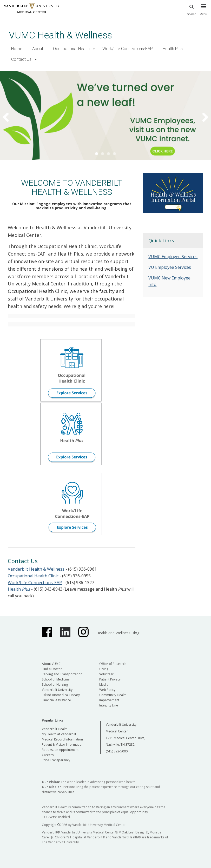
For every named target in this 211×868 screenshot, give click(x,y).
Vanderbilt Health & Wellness (36, 569)
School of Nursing (55, 685)
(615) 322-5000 (117, 751)
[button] (94, 49)
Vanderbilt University (57, 690)
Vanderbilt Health (55, 729)
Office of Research (113, 664)
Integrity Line (109, 705)
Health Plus (173, 49)
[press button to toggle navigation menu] (203, 12)
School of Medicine (56, 679)
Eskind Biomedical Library (61, 695)
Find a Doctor (52, 669)
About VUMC (51, 664)
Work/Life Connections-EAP (128, 49)
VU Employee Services (170, 267)
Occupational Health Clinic (33, 576)
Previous (9, 117)
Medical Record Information (62, 739)
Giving (104, 669)
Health (19, 589)
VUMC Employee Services (173, 257)
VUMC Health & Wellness (60, 35)
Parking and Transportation (62, 674)
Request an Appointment (60, 750)
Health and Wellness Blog (118, 633)
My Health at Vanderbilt (59, 734)
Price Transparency (56, 760)
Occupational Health (71, 49)
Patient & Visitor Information (63, 745)
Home (17, 49)
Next (202, 117)
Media (104, 685)
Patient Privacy (110, 679)
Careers (48, 755)
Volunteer (106, 674)
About (38, 49)
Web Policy (107, 690)
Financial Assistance (56, 700)
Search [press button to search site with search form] (192, 9)
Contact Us (21, 59)
